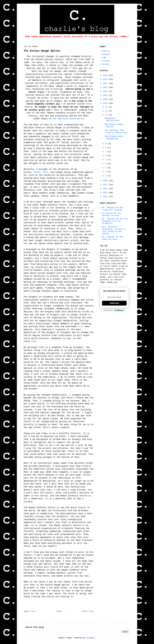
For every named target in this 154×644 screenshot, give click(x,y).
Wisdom (106, 64)
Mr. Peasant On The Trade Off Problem (113, 209)
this (34, 341)
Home (59, 611)
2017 (106, 185)
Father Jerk (41, 172)
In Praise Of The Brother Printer (112, 214)
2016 (106, 189)
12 (107, 107)
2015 (106, 193)
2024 (106, 84)
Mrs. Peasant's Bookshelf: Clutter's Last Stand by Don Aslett (114, 230)
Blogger (91, 638)
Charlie (106, 51)
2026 (106, 75)
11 (107, 111)
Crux (81, 327)
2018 (106, 181)
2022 (106, 91)
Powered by (114, 310)
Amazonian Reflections (112, 119)
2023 (106, 88)
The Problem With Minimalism (114, 138)
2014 (106, 197)
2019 (106, 103)
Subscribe (114, 303)
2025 (106, 79)
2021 (106, 95)
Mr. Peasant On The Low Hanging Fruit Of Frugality (115, 221)
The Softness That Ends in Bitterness (116, 132)
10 (107, 115)
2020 (106, 99)
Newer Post (30, 611)
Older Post (88, 611)
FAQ (104, 58)
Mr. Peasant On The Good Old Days (113, 238)
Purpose (106, 54)
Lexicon (106, 61)
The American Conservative (68, 119)
